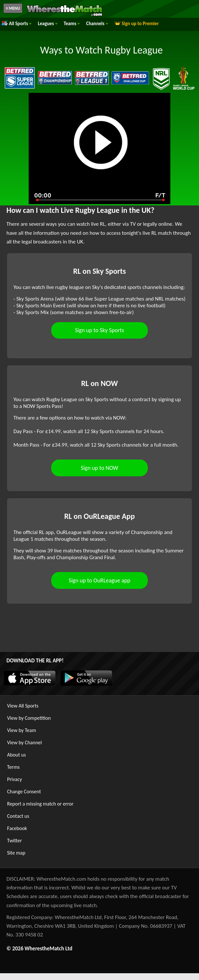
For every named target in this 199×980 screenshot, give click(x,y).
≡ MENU (13, 8)
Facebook (17, 828)
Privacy (14, 779)
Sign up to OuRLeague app (99, 580)
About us (16, 755)
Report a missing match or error (40, 804)
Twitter (14, 841)
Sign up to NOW (99, 468)
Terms (13, 767)
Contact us (18, 816)
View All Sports (23, 706)
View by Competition (29, 718)
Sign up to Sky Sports (99, 330)
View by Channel (24, 742)
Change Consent (24, 792)
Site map (16, 853)
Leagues (47, 24)
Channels (97, 24)
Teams (72, 24)
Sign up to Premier (137, 24)
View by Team (22, 730)
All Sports (16, 24)
